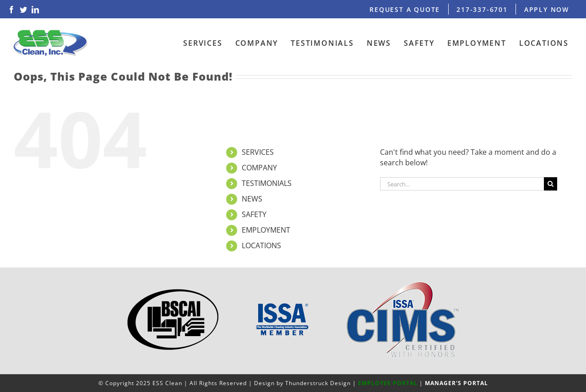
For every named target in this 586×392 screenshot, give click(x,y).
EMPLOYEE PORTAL (388, 383)
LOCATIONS (261, 245)
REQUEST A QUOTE (405, 9)
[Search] (551, 184)
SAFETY (254, 214)
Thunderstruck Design (318, 383)
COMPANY (259, 168)
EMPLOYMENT (266, 230)
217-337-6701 (482, 9)
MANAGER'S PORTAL (456, 383)
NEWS (252, 199)
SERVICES (258, 152)
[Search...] (462, 184)
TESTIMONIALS (267, 183)
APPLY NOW (547, 9)
